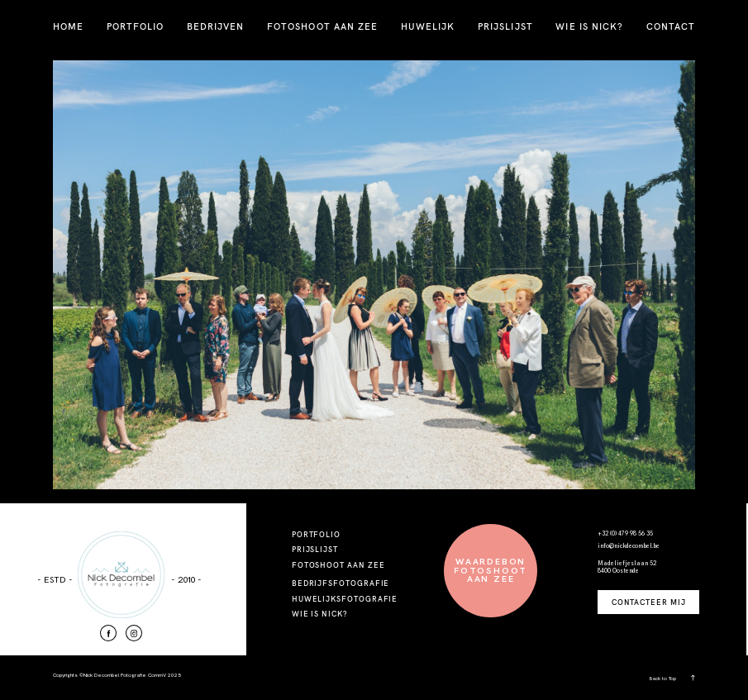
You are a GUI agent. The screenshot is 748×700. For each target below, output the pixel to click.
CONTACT (671, 26)
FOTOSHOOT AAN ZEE (322, 26)
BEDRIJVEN (216, 26)
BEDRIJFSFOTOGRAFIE (341, 583)
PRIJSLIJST (505, 26)
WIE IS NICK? (589, 26)
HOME (68, 26)
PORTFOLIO (136, 26)
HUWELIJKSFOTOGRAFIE (345, 599)
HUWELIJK (428, 26)
